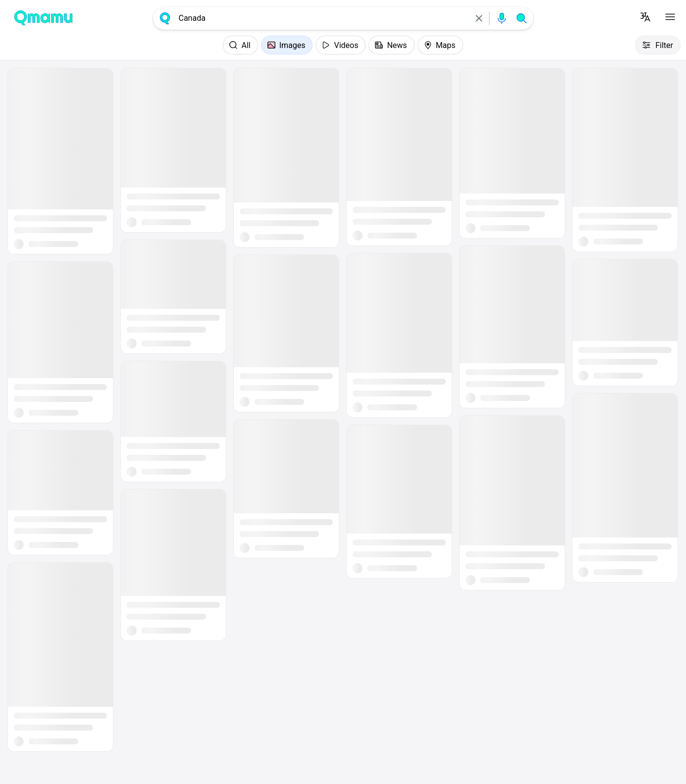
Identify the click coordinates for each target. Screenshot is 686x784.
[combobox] (322, 18)
